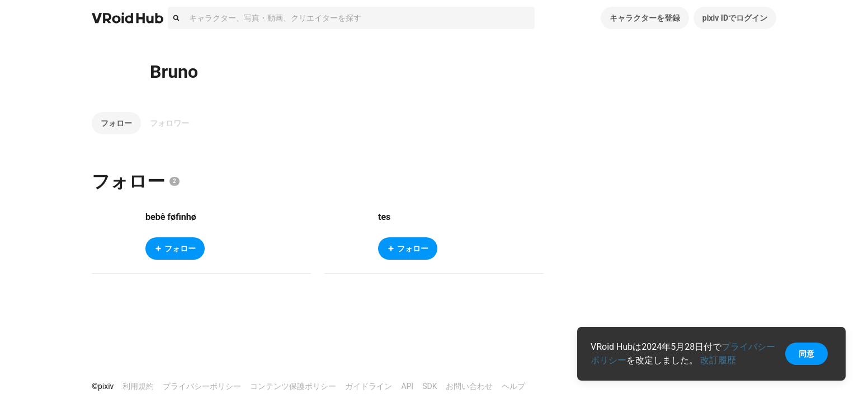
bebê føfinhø (171, 217)
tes (384, 217)
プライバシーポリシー (202, 386)
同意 (806, 354)
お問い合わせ (469, 386)
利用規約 (138, 386)
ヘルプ (513, 386)
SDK (430, 386)
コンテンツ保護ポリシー (293, 386)
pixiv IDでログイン (735, 18)
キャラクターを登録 (645, 18)
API (407, 386)
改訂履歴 (718, 360)
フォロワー (169, 123)
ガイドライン (369, 386)
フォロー (116, 123)
